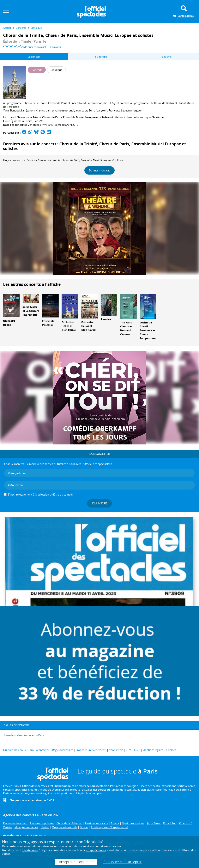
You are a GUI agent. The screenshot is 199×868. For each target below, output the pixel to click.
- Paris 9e (25, 41)
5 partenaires (30, 850)
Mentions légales (153, 750)
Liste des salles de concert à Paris (24, 735)
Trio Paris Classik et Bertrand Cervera (126, 328)
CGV (128, 750)
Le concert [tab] (34, 57)
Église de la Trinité (21, 121)
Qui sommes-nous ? (15, 750)
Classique (158, 117)
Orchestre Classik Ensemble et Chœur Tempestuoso (148, 330)
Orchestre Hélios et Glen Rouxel (69, 326)
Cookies (171, 750)
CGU (137, 750)
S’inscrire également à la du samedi (40, 494)
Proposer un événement (91, 750)
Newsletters (116, 750)
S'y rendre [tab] (101, 57)
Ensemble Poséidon (48, 323)
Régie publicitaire (63, 750)
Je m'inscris (99, 503)
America (106, 319)
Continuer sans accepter (123, 862)
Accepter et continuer (76, 862)
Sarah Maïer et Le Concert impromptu (31, 311)
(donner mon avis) (35, 47)
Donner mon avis (99, 170)
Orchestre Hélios (9, 323)
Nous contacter (40, 750)
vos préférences (96, 850)
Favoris (55, 47)
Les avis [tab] (167, 57)
